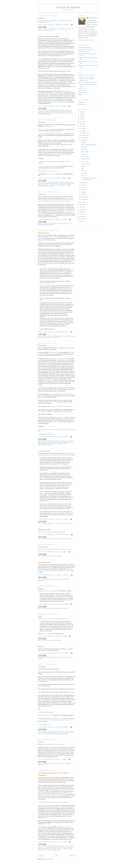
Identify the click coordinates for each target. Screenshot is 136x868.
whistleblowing (48, 30)
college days (54, 224)
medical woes (69, 731)
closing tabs (50, 182)
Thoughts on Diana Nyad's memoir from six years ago (51, 744)
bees (44, 441)
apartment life (62, 846)
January (83, 199)
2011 (81, 205)
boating (48, 441)
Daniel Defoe (56, 441)
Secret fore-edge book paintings (45, 712)
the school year (55, 337)
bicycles (45, 110)
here (87, 80)
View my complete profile (86, 40)
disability (66, 224)
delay (54, 579)
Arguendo (40, 134)
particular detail (59, 336)
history (58, 539)
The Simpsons (53, 185)
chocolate (46, 539)
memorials (59, 579)
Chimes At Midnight (64, 417)
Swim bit (41, 742)
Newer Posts (41, 856)
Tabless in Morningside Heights (48, 36)
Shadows (54, 93)
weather (65, 734)
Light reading (68, 7)
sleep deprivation (60, 113)
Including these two (49, 126)
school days (63, 184)
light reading (70, 441)
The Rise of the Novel (53, 237)
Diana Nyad (46, 764)
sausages (65, 733)
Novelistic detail (43, 233)
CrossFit (45, 556)
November (84, 135)
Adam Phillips (47, 846)
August (83, 183)
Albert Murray (47, 579)
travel (57, 734)
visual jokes (50, 186)
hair (44, 608)
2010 (81, 207)
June (83, 187)
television (65, 608)
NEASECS (64, 56)
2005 (81, 219)
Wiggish (41, 589)
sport (60, 556)
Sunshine (47, 94)
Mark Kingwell (42, 442)
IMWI (63, 764)
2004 (81, 221)
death (60, 224)
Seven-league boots (44, 562)
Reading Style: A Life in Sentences (86, 75)
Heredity (80, 94)
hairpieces (49, 608)
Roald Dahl (64, 539)
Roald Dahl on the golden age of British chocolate (50, 532)
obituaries (41, 113)
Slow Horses (48, 824)
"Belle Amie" (50, 174)
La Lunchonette (54, 394)
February (84, 197)
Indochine (58, 154)
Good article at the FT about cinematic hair (48, 591)
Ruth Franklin (47, 849)
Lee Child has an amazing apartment (47, 805)
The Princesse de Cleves (54, 352)
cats (44, 182)
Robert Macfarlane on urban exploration (47, 171)
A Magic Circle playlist (84, 52)
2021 (81, 112)
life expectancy (60, 731)
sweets (71, 539)
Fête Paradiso (53, 402)
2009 (81, 209)
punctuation (42, 184)
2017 (81, 121)
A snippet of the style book (85, 48)
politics (40, 30)
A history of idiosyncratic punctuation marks (48, 166)
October (83, 138)
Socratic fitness (43, 547)
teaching (45, 185)
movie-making (57, 608)
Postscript (41, 647)
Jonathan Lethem (49, 112)
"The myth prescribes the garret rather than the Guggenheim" (53, 774)
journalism (62, 29)
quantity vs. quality (67, 847)
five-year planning (56, 764)
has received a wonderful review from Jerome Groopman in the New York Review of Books (56, 200)
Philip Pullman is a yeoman (44, 715)
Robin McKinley (50, 113)
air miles (54, 846)
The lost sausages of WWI (44, 724)
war (60, 734)
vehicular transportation (53, 850)
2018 (81, 119)
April (83, 192)
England (52, 539)
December (84, 133)
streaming (41, 580)
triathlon (50, 445)
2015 (81, 126)
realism (67, 336)
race (47, 818)
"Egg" (40, 617)
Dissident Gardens (66, 91)
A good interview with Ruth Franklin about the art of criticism (53, 802)
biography (50, 523)
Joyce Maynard (67, 523)
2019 (81, 117)
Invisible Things (82, 90)
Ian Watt (45, 336)
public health (52, 733)
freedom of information (50, 29)
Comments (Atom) (49, 859)
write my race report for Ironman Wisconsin (61, 406)
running (59, 733)
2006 (81, 216)
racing (71, 442)
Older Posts (73, 856)
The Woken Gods (55, 422)
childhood (46, 224)
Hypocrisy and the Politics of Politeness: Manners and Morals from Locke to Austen (88, 84)
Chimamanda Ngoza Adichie (57, 110)
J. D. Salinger (58, 523)
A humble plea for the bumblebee (46, 434)
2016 (81, 124)
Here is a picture (68, 211)
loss (71, 224)
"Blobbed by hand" (44, 530)
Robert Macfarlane (52, 184)
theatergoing (46, 114)
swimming (68, 764)
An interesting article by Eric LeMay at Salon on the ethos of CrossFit (55, 549)
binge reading (47, 657)
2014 (81, 129)
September (84, 140)
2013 (81, 131)
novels (50, 336)
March (83, 194)
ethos (50, 556)
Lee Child (66, 657)
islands (62, 441)
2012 (81, 202)
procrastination (63, 442)
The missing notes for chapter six (86, 50)
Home (57, 856)
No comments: (66, 25)
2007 (81, 214)
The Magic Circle (82, 88)
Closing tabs (42, 122)
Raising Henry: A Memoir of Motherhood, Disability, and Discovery (56, 199)
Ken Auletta (69, 29)
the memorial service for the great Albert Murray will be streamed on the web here (55, 570)
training (51, 734)
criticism (70, 846)
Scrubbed (41, 18)
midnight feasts (60, 112)
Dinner (40, 59)
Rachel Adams (49, 225)
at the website (47, 634)
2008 (81, 212)
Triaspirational (82, 102)
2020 (81, 114)
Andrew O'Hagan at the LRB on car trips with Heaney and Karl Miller (55, 794)
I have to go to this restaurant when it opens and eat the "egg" (52, 619)
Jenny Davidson (93, 18)
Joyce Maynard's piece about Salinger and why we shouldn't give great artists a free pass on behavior (57, 454)
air (43, 731)
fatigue (47, 731)
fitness (55, 556)
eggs (44, 640)
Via (63, 532)
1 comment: (64, 106)
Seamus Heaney (56, 849)
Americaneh (55, 102)
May (83, 190)
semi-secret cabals (44, 444)
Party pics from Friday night (45, 129)
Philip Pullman (42, 733)
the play (61, 59)
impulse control (57, 657)
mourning (69, 112)
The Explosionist (82, 92)
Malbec (62, 134)
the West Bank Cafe (49, 380)
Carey (54, 215)
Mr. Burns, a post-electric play (62, 359)
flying (52, 731)
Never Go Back (70, 692)
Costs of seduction (44, 451)
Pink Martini (69, 182)
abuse (44, 523)
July (82, 185)
